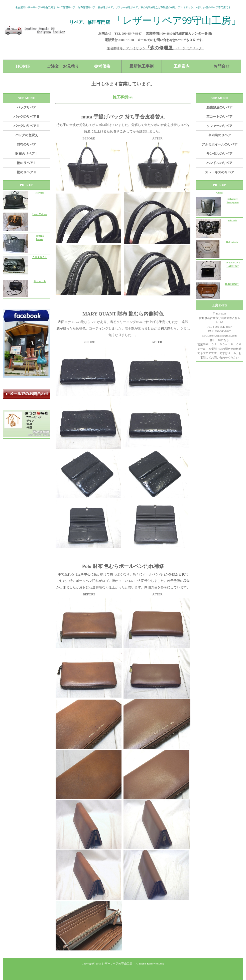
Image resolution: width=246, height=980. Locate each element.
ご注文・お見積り (63, 66)
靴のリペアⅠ (27, 163)
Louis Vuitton (40, 214)
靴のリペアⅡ (27, 172)
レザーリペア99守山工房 (117, 963)
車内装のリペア (220, 135)
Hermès (40, 193)
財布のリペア (27, 144)
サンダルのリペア (219, 154)
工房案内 (182, 66)
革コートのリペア (219, 117)
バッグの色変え (27, 135)
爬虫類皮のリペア (219, 107)
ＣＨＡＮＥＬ (40, 257)
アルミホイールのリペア (220, 144)
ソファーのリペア (219, 126)
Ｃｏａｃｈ (40, 281)
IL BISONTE (232, 284)
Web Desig (159, 964)
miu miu (233, 220)
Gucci (220, 193)
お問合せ (221, 66)
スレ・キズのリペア (220, 172)
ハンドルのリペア (219, 163)
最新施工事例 (142, 66)
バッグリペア (27, 107)
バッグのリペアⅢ (27, 126)
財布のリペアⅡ (27, 154)
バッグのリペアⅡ (27, 117)
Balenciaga (232, 242)
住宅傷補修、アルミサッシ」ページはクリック (155, 48)
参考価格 (102, 66)
